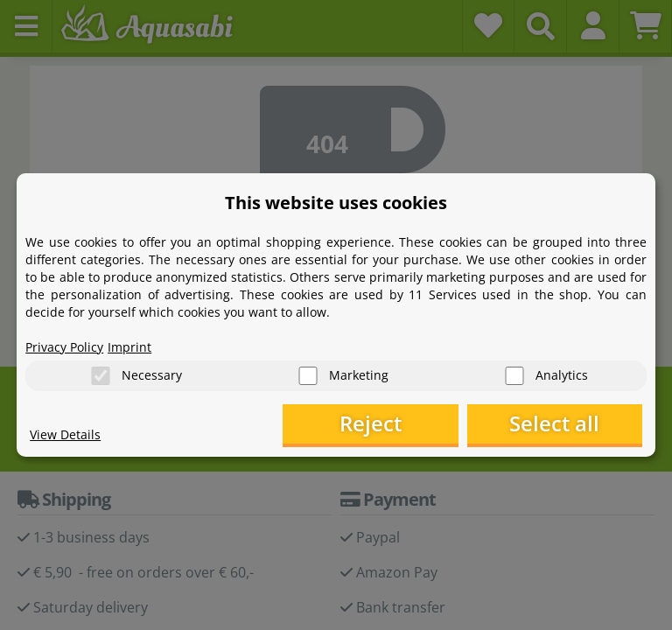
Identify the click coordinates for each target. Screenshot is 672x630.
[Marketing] (308, 376)
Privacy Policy (64, 346)
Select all (554, 424)
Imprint (129, 346)
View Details (65, 434)
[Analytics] (514, 376)
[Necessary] (101, 376)
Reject (371, 424)
